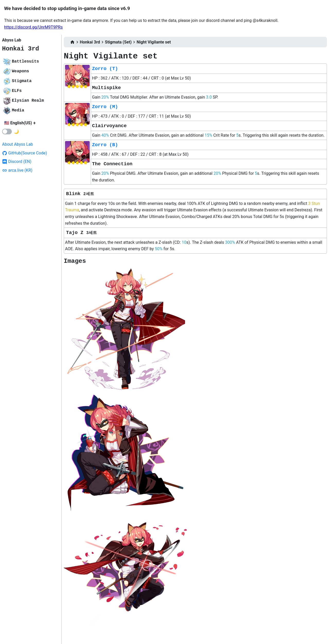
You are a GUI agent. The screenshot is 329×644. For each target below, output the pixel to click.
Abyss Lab (12, 40)
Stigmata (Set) (118, 42)
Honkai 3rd (21, 49)
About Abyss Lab (17, 144)
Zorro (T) (105, 69)
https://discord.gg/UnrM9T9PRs (33, 27)
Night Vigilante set (154, 42)
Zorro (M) (105, 107)
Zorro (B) (105, 145)
